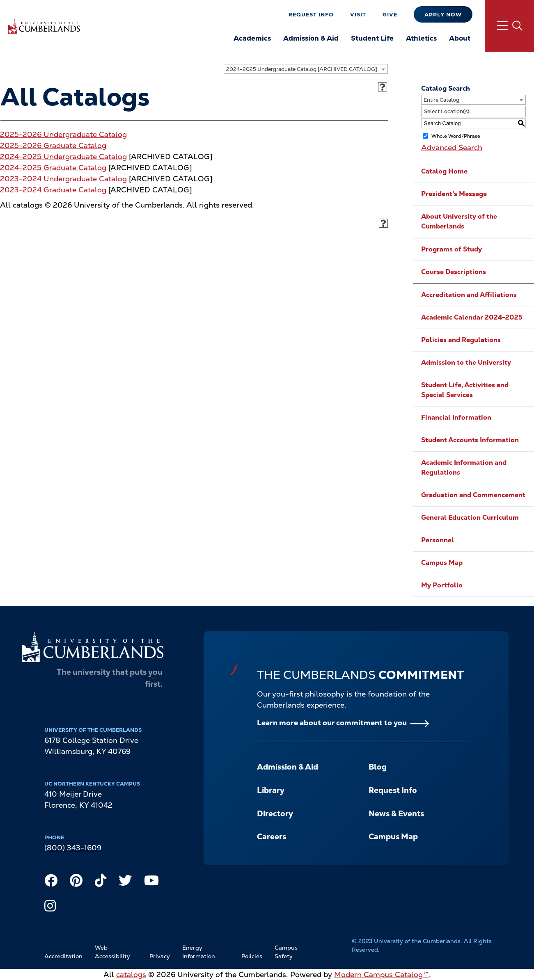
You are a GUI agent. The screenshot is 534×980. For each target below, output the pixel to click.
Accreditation (63, 956)
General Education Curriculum (470, 517)
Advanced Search (452, 147)
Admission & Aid (311, 38)
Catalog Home (444, 171)
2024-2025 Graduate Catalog (53, 168)
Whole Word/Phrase (456, 136)
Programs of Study (451, 249)
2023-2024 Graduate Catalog (53, 190)
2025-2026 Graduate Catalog (53, 145)
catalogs (131, 974)
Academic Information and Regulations (464, 467)
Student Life (372, 38)
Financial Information (456, 417)
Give (390, 15)
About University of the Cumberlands (459, 221)
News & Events (396, 814)
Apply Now (443, 15)
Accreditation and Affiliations (469, 295)
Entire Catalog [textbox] (441, 100)
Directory (275, 814)
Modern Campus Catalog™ (382, 974)
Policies (252, 956)
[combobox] (306, 69)
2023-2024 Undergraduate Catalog (63, 179)
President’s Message (454, 194)
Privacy (160, 956)
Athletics (421, 38)
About (460, 38)
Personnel (438, 540)
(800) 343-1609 (73, 848)
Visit (358, 15)
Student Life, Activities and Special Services (465, 390)
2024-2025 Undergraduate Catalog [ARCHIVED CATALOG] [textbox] (302, 69)
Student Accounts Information (470, 440)
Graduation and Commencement (473, 495)
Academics (252, 38)
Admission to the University (466, 362)
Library (271, 790)
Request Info (311, 15)
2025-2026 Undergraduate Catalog (63, 134)
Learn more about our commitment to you (332, 723)
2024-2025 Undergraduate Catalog (63, 156)
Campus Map (442, 563)
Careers (272, 837)
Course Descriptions (454, 272)
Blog (378, 767)
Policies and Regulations (461, 340)
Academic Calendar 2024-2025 (472, 317)
